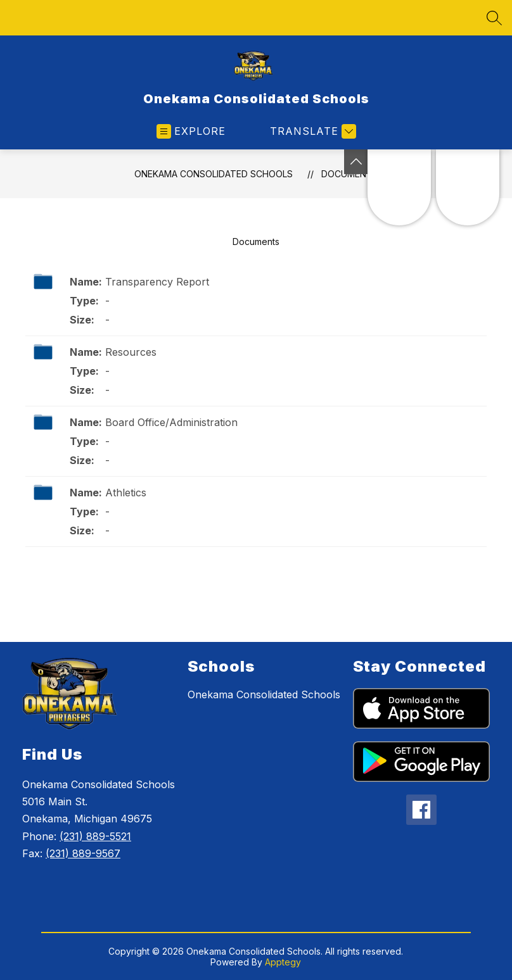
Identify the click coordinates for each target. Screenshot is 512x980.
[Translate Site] (311, 131)
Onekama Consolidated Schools (214, 174)
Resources (131, 352)
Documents (256, 242)
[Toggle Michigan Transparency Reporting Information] (356, 162)
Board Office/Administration (171, 422)
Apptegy (283, 962)
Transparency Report (157, 282)
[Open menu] (191, 131)
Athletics (126, 493)
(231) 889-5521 (95, 836)
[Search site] (494, 18)
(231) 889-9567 (83, 853)
